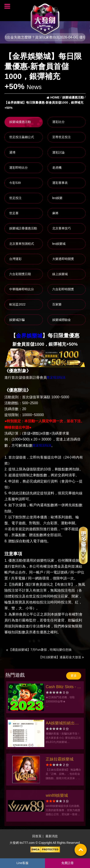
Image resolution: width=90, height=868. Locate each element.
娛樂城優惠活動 (20, 122)
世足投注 (15, 198)
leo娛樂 (57, 198)
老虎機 (57, 168)
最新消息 (52, 836)
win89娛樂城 (57, 795)
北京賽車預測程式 (22, 244)
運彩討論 (58, 152)
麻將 (55, 213)
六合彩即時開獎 (63, 289)
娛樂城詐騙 (17, 320)
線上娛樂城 (60, 274)
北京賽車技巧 (62, 228)
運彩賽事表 (60, 183)
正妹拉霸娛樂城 (60, 759)
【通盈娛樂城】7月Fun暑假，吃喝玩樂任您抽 (39, 650)
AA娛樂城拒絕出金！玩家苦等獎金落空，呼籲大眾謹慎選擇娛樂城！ (64, 724)
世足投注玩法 (56, 377)
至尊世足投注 (62, 137)
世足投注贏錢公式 (22, 137)
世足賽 (14, 213)
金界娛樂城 (29, 336)
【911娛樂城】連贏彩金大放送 (61, 657)
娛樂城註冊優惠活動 (23, 228)
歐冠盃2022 (17, 304)
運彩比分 (58, 122)
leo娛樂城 (59, 244)
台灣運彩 (15, 259)
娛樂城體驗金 (62, 320)
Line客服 (22, 863)
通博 (12, 152)
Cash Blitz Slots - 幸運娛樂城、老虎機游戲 (64, 687)
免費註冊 (67, 863)
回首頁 (37, 836)
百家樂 (57, 304)
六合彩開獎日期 (20, 274)
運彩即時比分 (19, 168)
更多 (74, 676)
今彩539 (15, 183)
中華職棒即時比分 (22, 289)
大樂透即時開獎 (63, 259)
